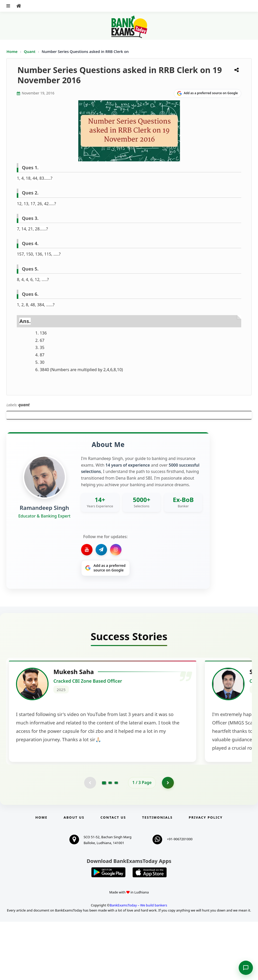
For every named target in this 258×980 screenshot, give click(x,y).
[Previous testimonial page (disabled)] (90, 840)
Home (12, 51)
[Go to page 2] (110, 840)
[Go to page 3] (116, 840)
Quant (30, 51)
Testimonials (157, 875)
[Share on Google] (208, 93)
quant (24, 405)
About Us (74, 875)
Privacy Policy (206, 875)
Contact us (113, 875)
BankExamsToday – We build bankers (139, 963)
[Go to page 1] (104, 840)
